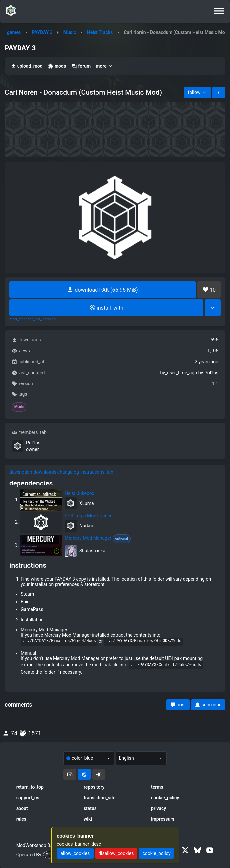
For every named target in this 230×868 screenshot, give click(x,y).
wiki (88, 819)
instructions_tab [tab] (97, 472)
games (14, 32)
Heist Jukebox (79, 493)
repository (94, 787)
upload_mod (27, 66)
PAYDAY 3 (42, 32)
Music (70, 32)
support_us (28, 798)
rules (21, 819)
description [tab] (21, 472)
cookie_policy (165, 798)
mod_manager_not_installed (32, 319)
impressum (163, 819)
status (90, 808)
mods (57, 66)
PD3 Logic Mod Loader (88, 516)
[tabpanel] (115, 583)
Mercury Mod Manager (98, 539)
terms (157, 787)
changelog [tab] (68, 472)
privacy (158, 808)
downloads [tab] (45, 472)
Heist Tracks (100, 32)
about (22, 808)
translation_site (100, 798)
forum (81, 66)
